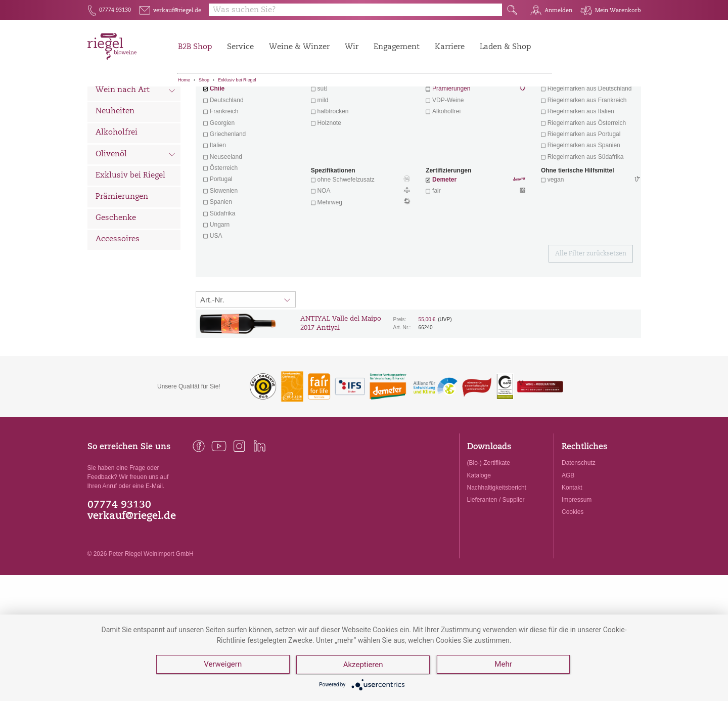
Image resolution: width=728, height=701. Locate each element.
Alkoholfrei (117, 189)
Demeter (444, 236)
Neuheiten (115, 168)
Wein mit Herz (476, 135)
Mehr (504, 666)
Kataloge (479, 532)
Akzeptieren (364, 666)
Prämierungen (122, 253)
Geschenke (116, 274)
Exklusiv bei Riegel (237, 80)
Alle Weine (116, 104)
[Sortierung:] (246, 356)
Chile (217, 145)
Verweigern (223, 666)
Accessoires (118, 296)
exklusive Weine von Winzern (590, 134)
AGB (568, 532)
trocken (327, 134)
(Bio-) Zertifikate (489, 519)
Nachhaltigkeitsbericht (497, 544)
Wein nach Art (136, 148)
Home (184, 80)
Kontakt (572, 544)
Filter (420, 104)
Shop (204, 80)
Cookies (573, 568)
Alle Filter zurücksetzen (591, 310)
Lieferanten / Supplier (496, 556)
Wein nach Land (136, 126)
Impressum (577, 556)
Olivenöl (136, 211)
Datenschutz (579, 519)
